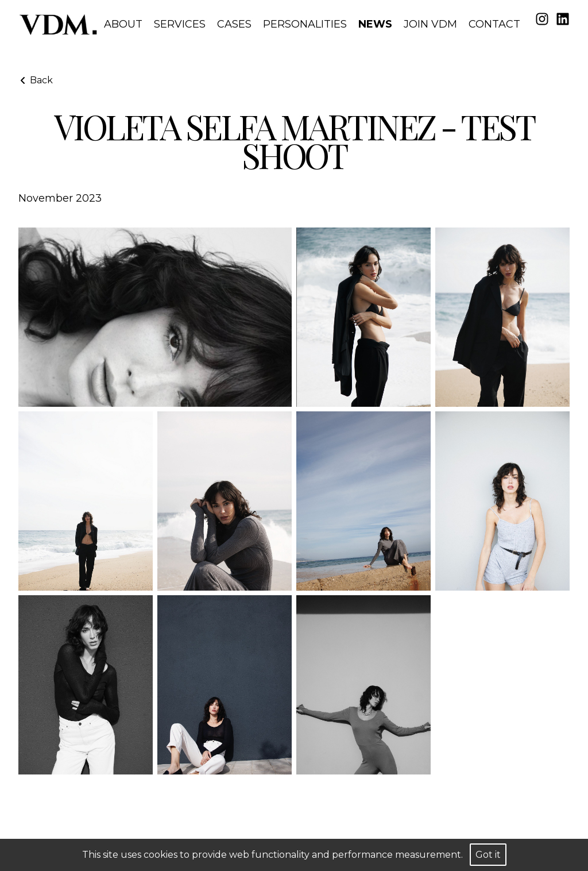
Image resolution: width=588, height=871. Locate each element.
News (375, 24)
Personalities (305, 24)
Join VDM (430, 24)
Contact (494, 24)
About (123, 24)
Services (180, 24)
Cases (234, 24)
